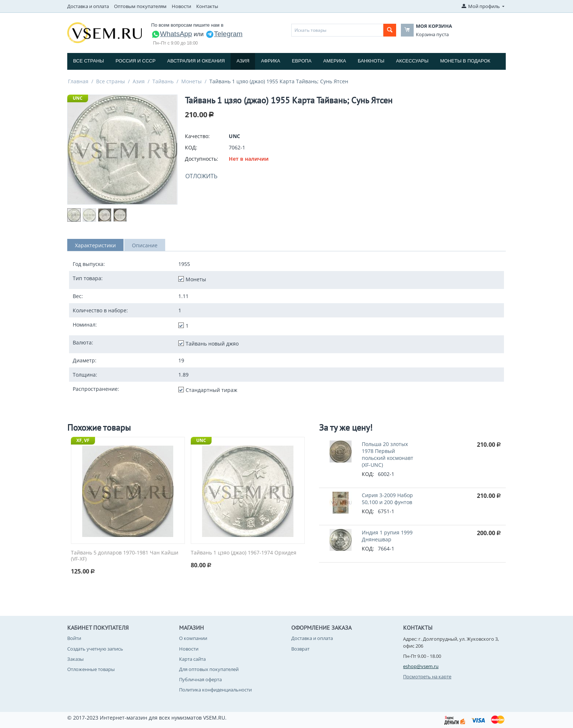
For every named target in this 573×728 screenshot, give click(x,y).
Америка (335, 61)
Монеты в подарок (465, 61)
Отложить (201, 176)
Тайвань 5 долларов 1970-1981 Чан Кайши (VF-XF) (125, 556)
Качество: (197, 136)
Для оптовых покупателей (209, 669)
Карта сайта (192, 659)
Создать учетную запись (95, 649)
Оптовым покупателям (140, 6)
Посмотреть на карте (427, 676)
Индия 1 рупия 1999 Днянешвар (387, 536)
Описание (145, 245)
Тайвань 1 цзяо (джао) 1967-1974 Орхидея (244, 553)
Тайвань (163, 81)
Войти (74, 638)
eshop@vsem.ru (421, 666)
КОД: (191, 147)
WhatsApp (172, 34)
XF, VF (83, 440)
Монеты (191, 81)
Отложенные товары (91, 669)
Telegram (224, 34)
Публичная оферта (200, 679)
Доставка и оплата (88, 6)
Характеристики (95, 245)
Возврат (300, 649)
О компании (193, 638)
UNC (78, 98)
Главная (78, 81)
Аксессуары (412, 61)
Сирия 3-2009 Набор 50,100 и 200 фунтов (387, 499)
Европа (302, 61)
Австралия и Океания (196, 61)
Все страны (88, 61)
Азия (243, 61)
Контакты (207, 6)
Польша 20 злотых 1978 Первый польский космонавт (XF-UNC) (388, 454)
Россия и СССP (135, 61)
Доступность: (202, 159)
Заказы (75, 659)
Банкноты (371, 61)
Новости (181, 6)
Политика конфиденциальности (215, 690)
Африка (270, 61)
